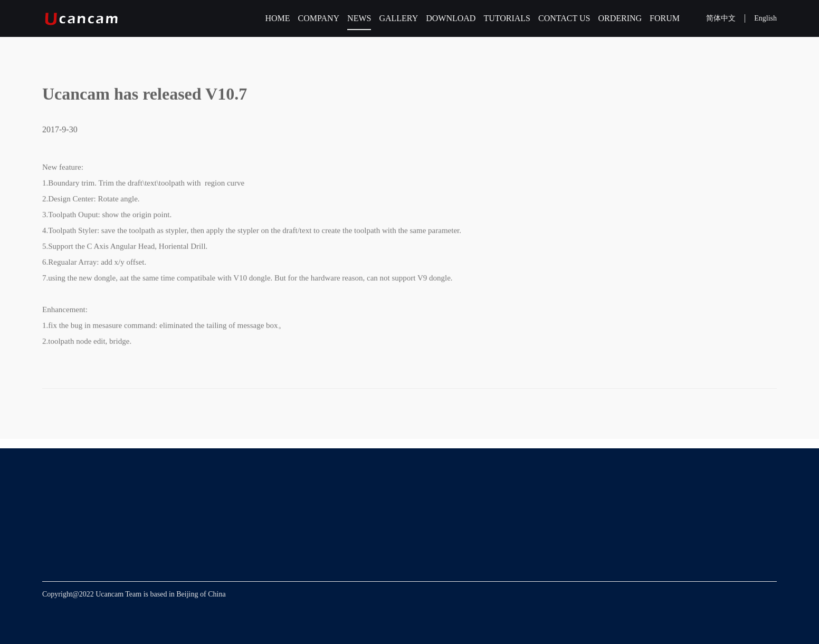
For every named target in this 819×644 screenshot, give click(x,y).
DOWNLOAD (451, 18)
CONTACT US (564, 18)
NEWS (359, 18)
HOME (277, 18)
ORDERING (620, 18)
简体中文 (721, 18)
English (765, 18)
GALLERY (398, 18)
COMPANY (319, 18)
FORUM (665, 18)
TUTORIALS (507, 18)
